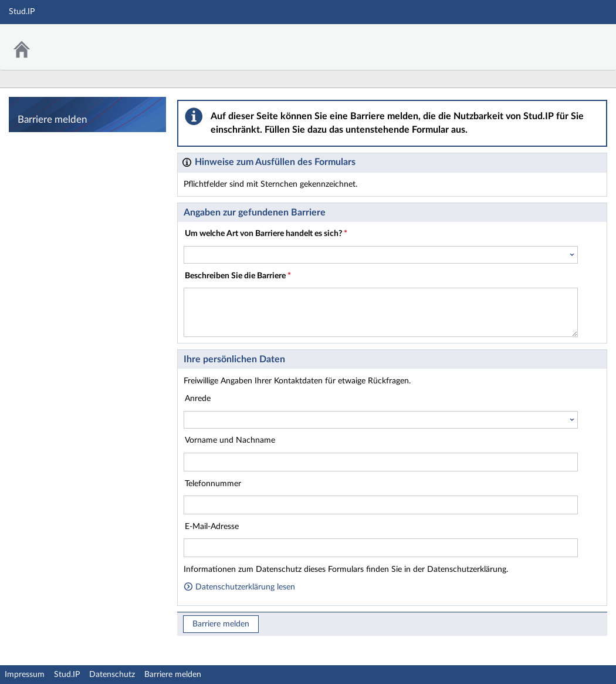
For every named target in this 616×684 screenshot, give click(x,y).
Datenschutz (112, 675)
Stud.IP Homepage (571, 40)
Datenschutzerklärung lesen (239, 587)
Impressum (25, 675)
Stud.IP (67, 675)
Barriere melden (221, 624)
